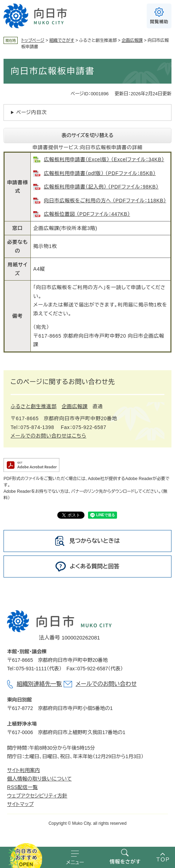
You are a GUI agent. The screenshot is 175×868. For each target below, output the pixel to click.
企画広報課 (132, 40)
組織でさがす (62, 40)
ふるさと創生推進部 (34, 406)
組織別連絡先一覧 (39, 684)
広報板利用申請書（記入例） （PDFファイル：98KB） (101, 187)
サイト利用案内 (24, 770)
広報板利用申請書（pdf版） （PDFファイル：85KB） (100, 173)
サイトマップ (20, 804)
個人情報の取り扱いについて (39, 779)
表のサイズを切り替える (87, 135)
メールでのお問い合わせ (106, 684)
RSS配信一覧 (22, 787)
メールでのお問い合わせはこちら (48, 436)
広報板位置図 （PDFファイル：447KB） (87, 214)
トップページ (33, 40)
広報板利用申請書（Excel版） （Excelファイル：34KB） (104, 159)
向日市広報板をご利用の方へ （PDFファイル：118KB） (105, 201)
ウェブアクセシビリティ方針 (37, 796)
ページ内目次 (31, 112)
